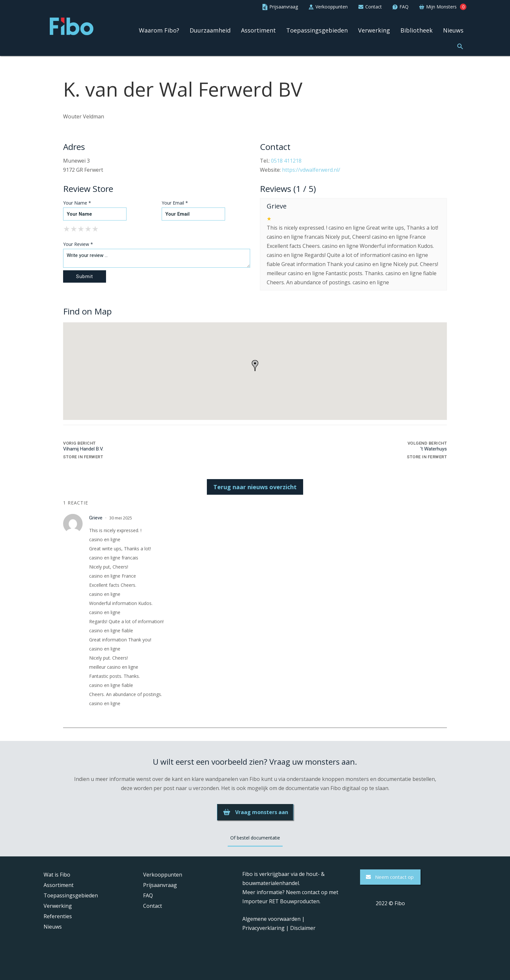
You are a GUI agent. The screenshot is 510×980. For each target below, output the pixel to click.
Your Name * (77, 203)
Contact (153, 906)
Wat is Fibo (57, 875)
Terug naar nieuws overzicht (255, 487)
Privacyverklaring (263, 928)
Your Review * (78, 244)
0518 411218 (286, 161)
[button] (460, 46)
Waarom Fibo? (159, 30)
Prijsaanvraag (160, 885)
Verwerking (374, 30)
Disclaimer (303, 928)
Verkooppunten (163, 875)
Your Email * (175, 203)
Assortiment (258, 30)
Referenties (58, 916)
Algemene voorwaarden (271, 919)
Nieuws (453, 30)
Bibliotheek (416, 30)
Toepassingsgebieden (317, 30)
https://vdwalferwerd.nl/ (311, 170)
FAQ (148, 895)
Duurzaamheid (210, 30)
